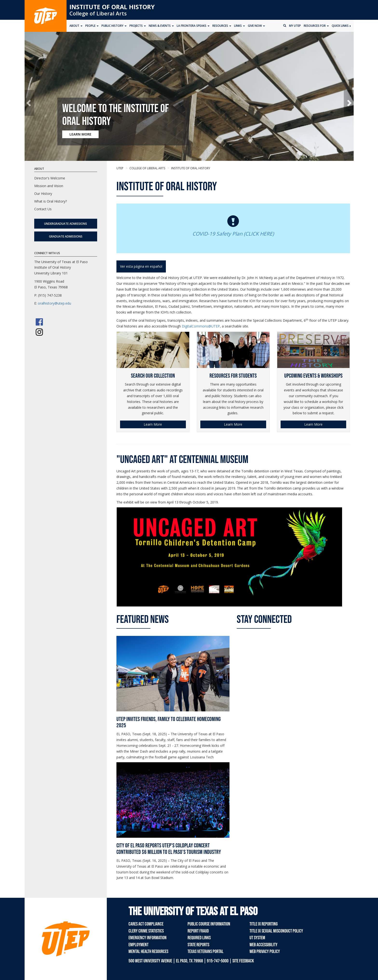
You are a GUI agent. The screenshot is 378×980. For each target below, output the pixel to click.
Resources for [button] (316, 26)
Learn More (153, 424)
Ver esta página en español (141, 266)
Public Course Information (209, 924)
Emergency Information (148, 938)
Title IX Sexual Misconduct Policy (276, 931)
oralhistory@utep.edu (54, 303)
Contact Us (43, 209)
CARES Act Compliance (146, 924)
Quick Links (341, 26)
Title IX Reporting (264, 924)
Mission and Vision (49, 186)
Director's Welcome (50, 178)
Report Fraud (198, 931)
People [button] (92, 26)
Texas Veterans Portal (206, 952)
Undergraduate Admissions (66, 224)
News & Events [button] (161, 26)
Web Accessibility (263, 945)
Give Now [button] (256, 26)
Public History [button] (114, 26)
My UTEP (295, 26)
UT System (257, 938)
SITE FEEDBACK (243, 961)
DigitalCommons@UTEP (201, 326)
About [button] (76, 26)
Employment (138, 945)
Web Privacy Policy (265, 952)
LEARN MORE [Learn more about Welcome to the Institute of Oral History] (80, 134)
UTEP (120, 168)
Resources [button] (222, 26)
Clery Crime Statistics (146, 931)
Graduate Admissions (66, 236)
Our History (43, 194)
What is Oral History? (51, 201)
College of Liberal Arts (98, 13)
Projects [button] (138, 26)
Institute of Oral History (112, 7)
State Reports (198, 945)
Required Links (199, 938)
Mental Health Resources (148, 952)
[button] (30, 103)
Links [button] (240, 26)
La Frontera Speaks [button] (193, 26)
